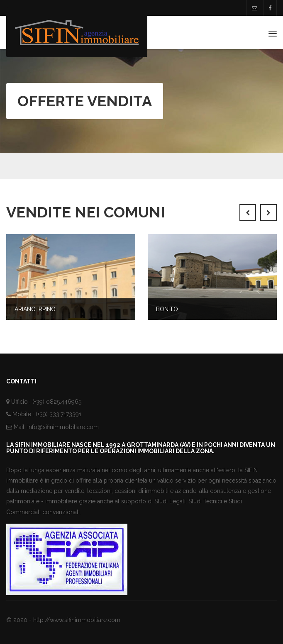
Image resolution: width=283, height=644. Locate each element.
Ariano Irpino (35, 309)
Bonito (167, 309)
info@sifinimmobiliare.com (63, 427)
